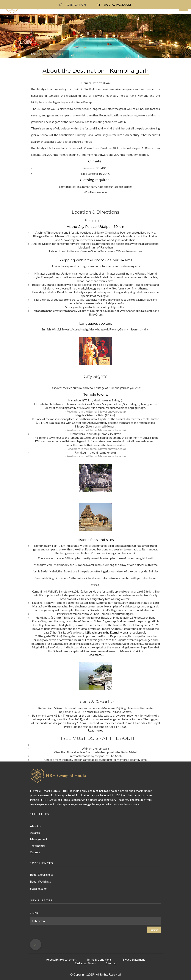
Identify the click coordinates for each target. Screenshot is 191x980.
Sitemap (111, 963)
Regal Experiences (42, 874)
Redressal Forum (85, 963)
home (35, 54)
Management (39, 839)
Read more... (95, 655)
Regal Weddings (40, 881)
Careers (35, 852)
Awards (35, 833)
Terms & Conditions (99, 959)
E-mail (34, 913)
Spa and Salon (39, 888)
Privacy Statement (133, 959)
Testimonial (37, 846)
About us (36, 826)
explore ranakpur (53, 54)
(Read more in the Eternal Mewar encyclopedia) (96, 411)
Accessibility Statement (61, 959)
